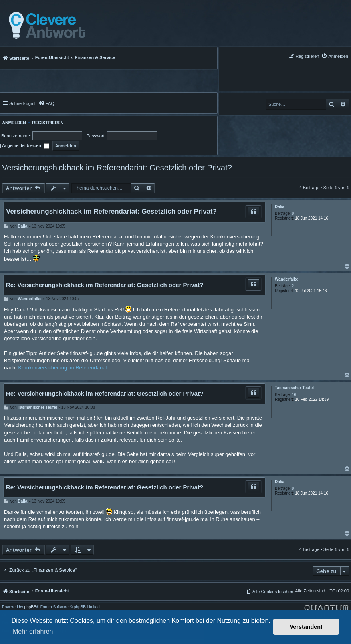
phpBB (30, 607)
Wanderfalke (287, 279)
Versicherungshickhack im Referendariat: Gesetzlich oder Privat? (117, 168)
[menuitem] (335, 56)
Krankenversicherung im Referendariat (62, 368)
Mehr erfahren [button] (33, 631)
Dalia (280, 207)
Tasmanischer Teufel (294, 388)
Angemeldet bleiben (25, 145)
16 (294, 395)
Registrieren (48, 123)
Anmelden (13, 123)
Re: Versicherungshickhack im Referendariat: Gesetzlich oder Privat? (105, 285)
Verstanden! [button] (306, 627)
